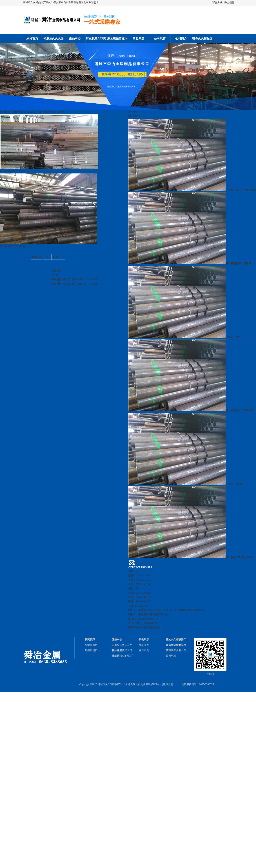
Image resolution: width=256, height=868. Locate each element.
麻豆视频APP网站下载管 (191, 557)
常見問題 (139, 38)
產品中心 (75, 38)
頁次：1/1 (58, 257)
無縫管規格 (91, 650)
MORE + (56, 275)
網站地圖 (229, 3)
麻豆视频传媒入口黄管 (51, 112)
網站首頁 (32, 38)
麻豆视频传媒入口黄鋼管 (117, 40)
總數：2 (36, 257)
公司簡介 (181, 38)
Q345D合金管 (184, 337)
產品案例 (144, 645)
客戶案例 (144, 650)
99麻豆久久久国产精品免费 (54, 40)
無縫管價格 (91, 645)
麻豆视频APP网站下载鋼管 (96, 40)
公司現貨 (160, 38)
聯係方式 (217, 3)
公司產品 (31, 112)
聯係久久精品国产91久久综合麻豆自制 (202, 40)
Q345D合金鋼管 (186, 484)
